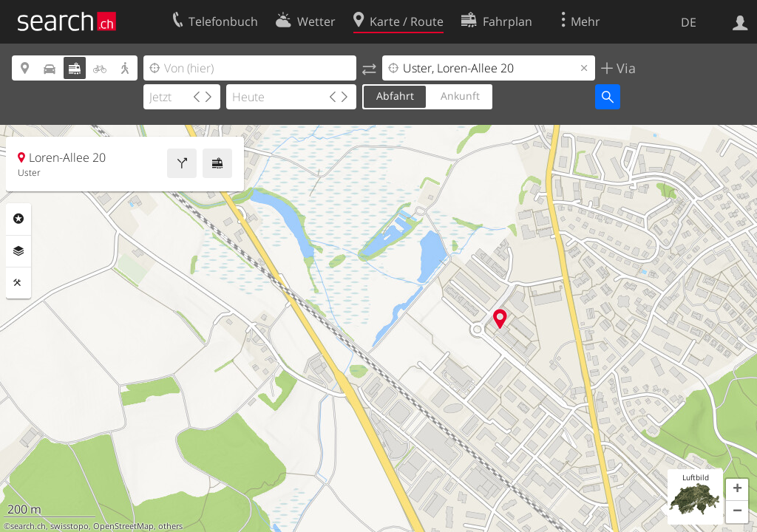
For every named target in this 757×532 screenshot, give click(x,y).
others (170, 526)
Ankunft (460, 96)
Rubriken (18, 219)
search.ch (28, 526)
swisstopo (69, 526)
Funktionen (18, 283)
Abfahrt (395, 96)
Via (624, 68)
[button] (737, 490)
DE (689, 22)
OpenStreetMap (123, 526)
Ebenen (18, 251)
